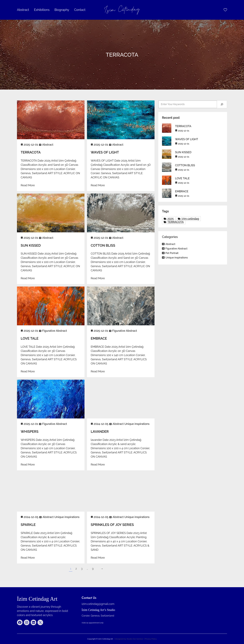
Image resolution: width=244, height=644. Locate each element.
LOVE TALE (30, 338)
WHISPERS (30, 432)
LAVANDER (100, 432)
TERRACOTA (31, 152)
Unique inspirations (137, 424)
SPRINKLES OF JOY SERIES (112, 525)
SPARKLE (28, 525)
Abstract (48, 145)
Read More (28, 185)
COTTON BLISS (103, 245)
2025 (171, 219)
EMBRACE (99, 338)
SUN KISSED (31, 245)
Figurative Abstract (55, 331)
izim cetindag (190, 219)
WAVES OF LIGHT (105, 152)
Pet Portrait (172, 253)
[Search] (222, 104)
